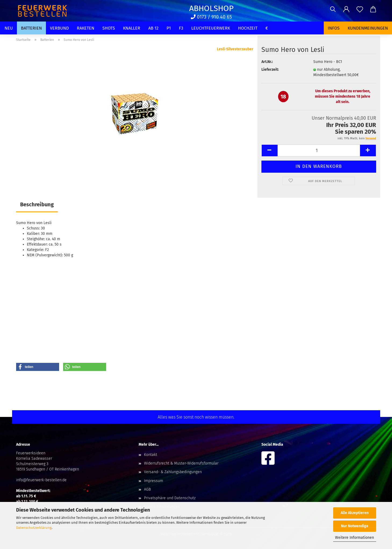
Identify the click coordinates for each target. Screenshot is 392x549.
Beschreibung (37, 204)
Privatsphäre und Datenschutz (170, 498)
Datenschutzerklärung (34, 528)
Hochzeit (248, 28)
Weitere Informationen (355, 538)
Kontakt (151, 455)
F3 (181, 28)
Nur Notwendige (355, 526)
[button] (346, 9)
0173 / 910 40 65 (211, 17)
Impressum (154, 481)
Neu (9, 28)
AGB (147, 489)
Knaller (132, 28)
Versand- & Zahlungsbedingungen (173, 472)
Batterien (31, 28)
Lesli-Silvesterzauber (235, 49)
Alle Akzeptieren (355, 513)
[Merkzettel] (360, 9)
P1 (169, 28)
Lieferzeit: (270, 70)
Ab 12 (153, 28)
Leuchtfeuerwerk (211, 28)
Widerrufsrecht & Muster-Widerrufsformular (181, 463)
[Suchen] (333, 9)
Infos (334, 28)
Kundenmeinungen (368, 28)
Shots (109, 28)
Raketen (86, 28)
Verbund (59, 28)
